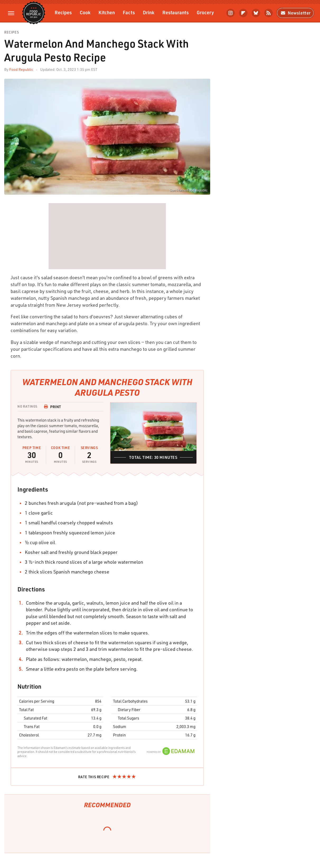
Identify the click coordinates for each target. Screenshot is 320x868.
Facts (129, 12)
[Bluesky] (256, 13)
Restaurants (176, 12)
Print (53, 407)
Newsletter (295, 13)
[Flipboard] (243, 13)
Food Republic (21, 69)
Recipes (63, 12)
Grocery (205, 12)
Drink (149, 12)
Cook (85, 12)
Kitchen (107, 12)
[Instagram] (230, 13)
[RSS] (269, 13)
